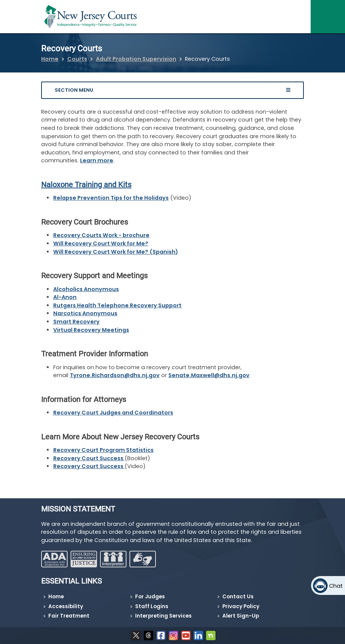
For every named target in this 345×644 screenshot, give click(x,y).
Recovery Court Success (89, 458)
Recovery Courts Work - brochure (101, 235)
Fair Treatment (69, 616)
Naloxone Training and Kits (86, 185)
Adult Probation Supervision (136, 59)
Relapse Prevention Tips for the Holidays (111, 198)
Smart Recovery (76, 322)
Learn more (97, 160)
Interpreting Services (163, 616)
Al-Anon (65, 297)
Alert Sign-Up (241, 616)
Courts (77, 59)
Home (50, 59)
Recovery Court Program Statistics (103, 450)
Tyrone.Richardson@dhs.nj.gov (115, 375)
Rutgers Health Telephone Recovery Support (117, 305)
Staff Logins (152, 606)
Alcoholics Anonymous (86, 289)
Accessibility (66, 606)
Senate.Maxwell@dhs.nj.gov (209, 375)
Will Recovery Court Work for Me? (101, 243)
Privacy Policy (241, 606)
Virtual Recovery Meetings (91, 330)
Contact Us (238, 597)
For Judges (150, 597)
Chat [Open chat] (336, 586)
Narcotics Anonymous (85, 313)
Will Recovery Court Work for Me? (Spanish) (116, 252)
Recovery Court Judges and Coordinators (113, 413)
